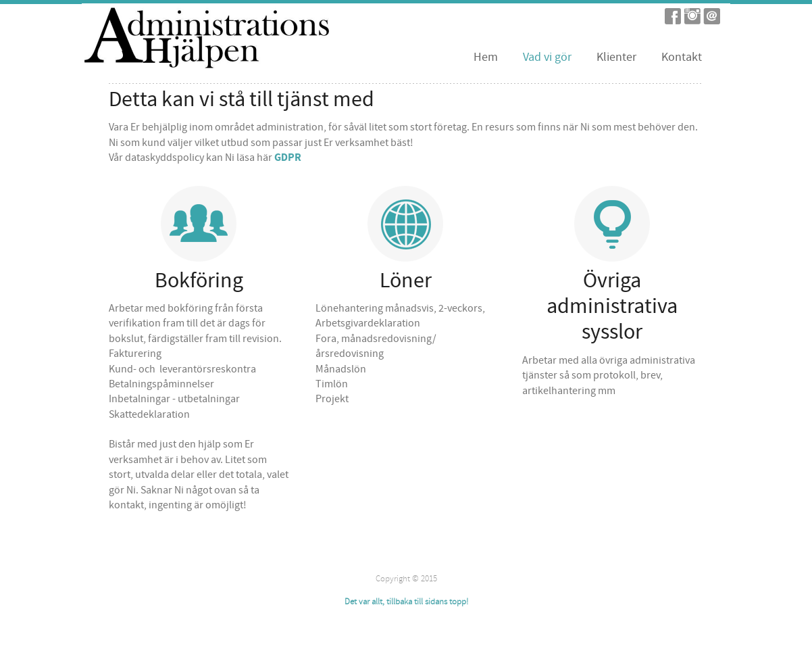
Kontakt (682, 57)
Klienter (616, 57)
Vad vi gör (547, 57)
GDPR (288, 158)
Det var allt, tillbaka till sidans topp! (406, 602)
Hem (486, 57)
